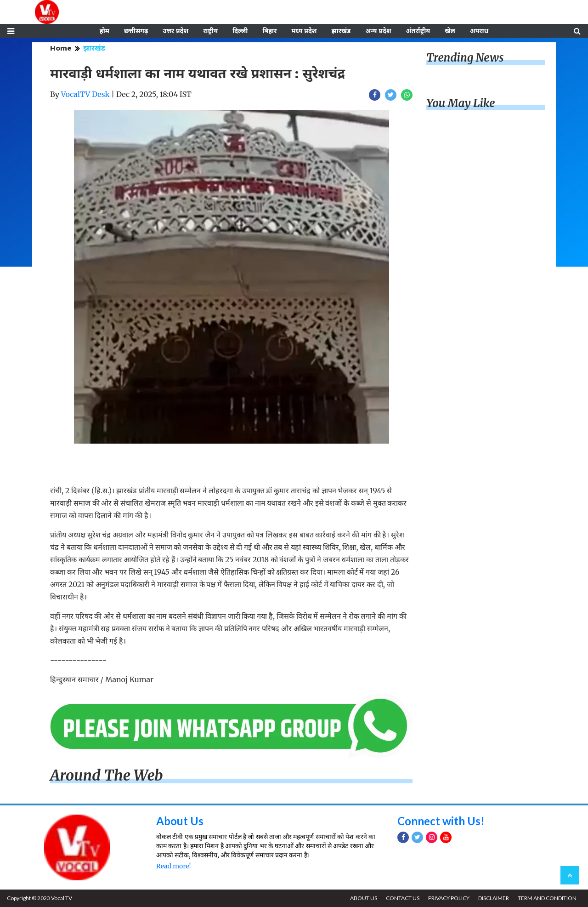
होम (105, 31)
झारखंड (341, 31)
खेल (450, 31)
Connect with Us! (441, 821)
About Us (180, 821)
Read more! (173, 866)
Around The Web (107, 776)
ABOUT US (364, 898)
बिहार (269, 31)
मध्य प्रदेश (304, 31)
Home (61, 48)
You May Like (461, 103)
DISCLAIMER (494, 898)
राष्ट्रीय (210, 31)
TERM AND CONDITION (547, 898)
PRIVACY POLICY (449, 898)
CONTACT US (403, 898)
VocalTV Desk (85, 94)
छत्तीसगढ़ (136, 31)
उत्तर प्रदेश (175, 31)
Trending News (465, 58)
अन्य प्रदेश (378, 31)
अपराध (479, 31)
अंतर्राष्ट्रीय (418, 31)
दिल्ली (240, 31)
